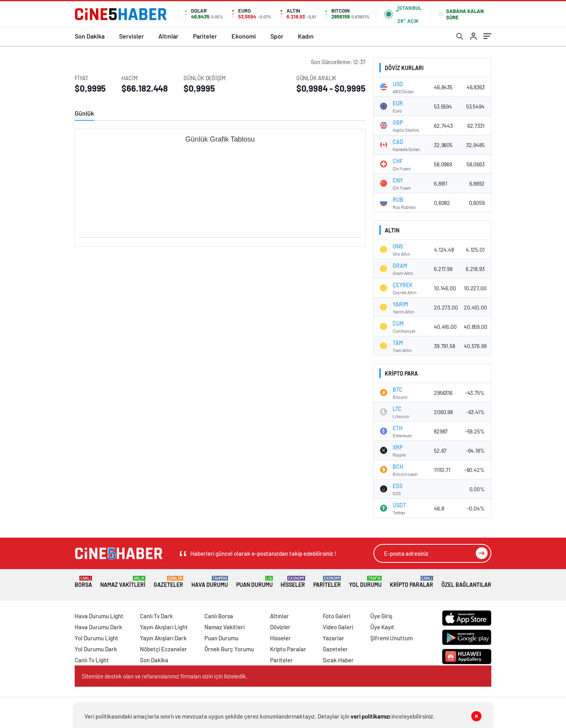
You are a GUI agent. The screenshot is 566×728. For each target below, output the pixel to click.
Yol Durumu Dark (96, 649)
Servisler (131, 36)
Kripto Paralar (412, 582)
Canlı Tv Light (92, 660)
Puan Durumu (255, 582)
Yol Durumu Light (96, 638)
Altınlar (168, 36)
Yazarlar (334, 638)
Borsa (83, 582)
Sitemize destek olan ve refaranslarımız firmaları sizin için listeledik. (165, 676)
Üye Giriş (381, 616)
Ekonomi (244, 36)
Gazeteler (168, 582)
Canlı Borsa (219, 616)
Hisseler (293, 582)
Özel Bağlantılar (466, 582)
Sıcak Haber (338, 660)
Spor (277, 36)
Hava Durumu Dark (98, 627)
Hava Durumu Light (99, 616)
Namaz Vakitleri (123, 582)
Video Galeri (338, 627)
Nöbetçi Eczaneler (164, 649)
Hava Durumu (210, 582)
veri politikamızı (370, 716)
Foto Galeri (336, 616)
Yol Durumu (365, 582)
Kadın (306, 36)
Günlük (84, 113)
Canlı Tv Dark (156, 616)
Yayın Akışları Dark (163, 638)
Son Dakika (90, 36)
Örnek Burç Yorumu (229, 649)
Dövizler (280, 627)
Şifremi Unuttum (391, 638)
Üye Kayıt (382, 627)
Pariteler (205, 36)
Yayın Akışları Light (164, 627)
